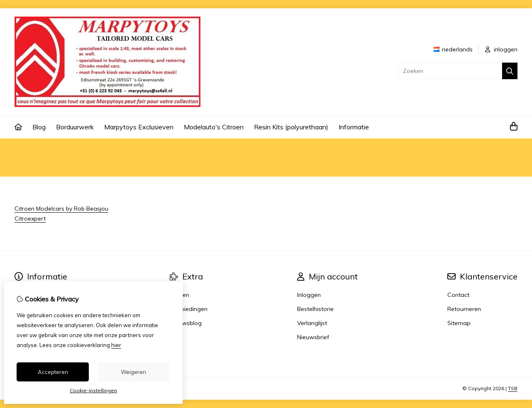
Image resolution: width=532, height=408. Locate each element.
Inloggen (309, 295)
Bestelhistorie (315, 309)
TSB (513, 388)
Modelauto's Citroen (214, 127)
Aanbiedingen (189, 309)
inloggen (501, 49)
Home (23, 150)
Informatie (354, 127)
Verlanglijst (312, 323)
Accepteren (53, 372)
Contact (458, 295)
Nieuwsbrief (313, 337)
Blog (39, 127)
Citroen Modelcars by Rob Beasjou (61, 209)
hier (116, 345)
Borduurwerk (75, 127)
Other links (52, 150)
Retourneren (464, 309)
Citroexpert (30, 219)
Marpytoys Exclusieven (139, 127)
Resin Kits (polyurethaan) (291, 127)
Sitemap (459, 323)
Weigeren (133, 372)
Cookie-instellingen (93, 390)
